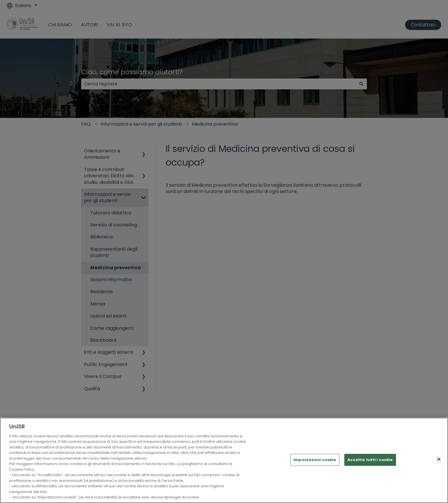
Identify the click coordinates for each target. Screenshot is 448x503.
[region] (224, 460)
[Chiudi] (439, 459)
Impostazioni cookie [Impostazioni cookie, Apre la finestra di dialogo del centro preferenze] (315, 460)
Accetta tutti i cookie (370, 460)
